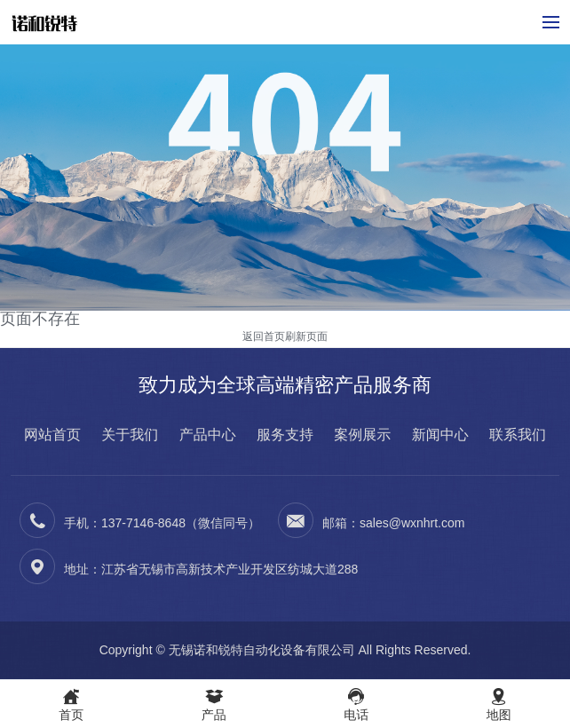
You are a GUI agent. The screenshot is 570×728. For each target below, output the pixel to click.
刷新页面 (306, 336)
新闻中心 (440, 435)
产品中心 (208, 435)
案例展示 (362, 435)
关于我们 (130, 435)
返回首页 (264, 336)
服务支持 (285, 435)
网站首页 (52, 435)
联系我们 (518, 435)
